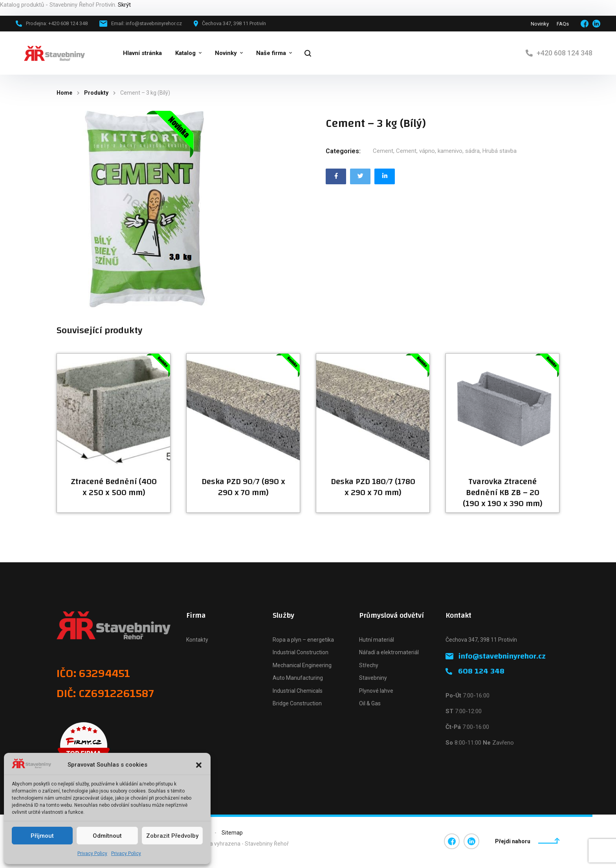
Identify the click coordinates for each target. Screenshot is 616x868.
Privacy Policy (92, 853)
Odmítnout (107, 836)
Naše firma (271, 53)
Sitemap (232, 833)
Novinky (540, 24)
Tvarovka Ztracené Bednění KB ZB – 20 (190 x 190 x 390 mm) (502, 493)
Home (64, 93)
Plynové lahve (376, 691)
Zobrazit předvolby (172, 836)
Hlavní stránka (142, 53)
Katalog (185, 53)
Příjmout (42, 836)
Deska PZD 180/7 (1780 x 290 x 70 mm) (373, 487)
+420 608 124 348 (565, 53)
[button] (199, 765)
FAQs (563, 24)
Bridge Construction (297, 703)
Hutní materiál (377, 640)
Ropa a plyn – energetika (303, 640)
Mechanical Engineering (302, 665)
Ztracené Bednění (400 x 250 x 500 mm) (114, 487)
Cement (383, 151)
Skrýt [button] (124, 5)
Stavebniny (373, 678)
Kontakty (197, 640)
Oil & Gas (370, 703)
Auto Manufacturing (298, 678)
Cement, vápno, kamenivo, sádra (438, 151)
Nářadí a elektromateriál (389, 652)
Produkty (96, 93)
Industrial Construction (301, 652)
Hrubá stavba (500, 151)
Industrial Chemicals (298, 691)
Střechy (369, 665)
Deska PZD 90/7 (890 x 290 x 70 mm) (243, 487)
